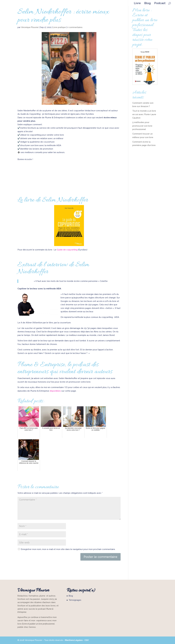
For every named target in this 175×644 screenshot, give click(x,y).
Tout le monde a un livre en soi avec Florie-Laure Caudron (144, 114)
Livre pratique (59, 27)
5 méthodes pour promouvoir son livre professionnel (142, 126)
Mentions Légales (74, 640)
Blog (147, 3)
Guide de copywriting (67, 250)
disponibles (56, 391)
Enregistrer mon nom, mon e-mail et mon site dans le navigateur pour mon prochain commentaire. (68, 549)
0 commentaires (75, 27)
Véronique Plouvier (30, 27)
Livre (137, 3)
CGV (87, 640)
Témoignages (75, 600)
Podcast (160, 3)
